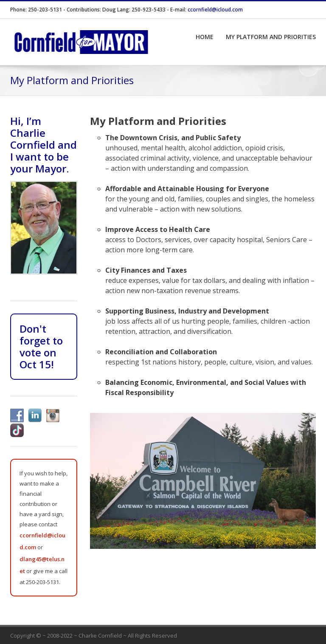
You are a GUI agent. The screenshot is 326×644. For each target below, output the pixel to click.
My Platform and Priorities (271, 37)
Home (205, 37)
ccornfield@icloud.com (215, 10)
